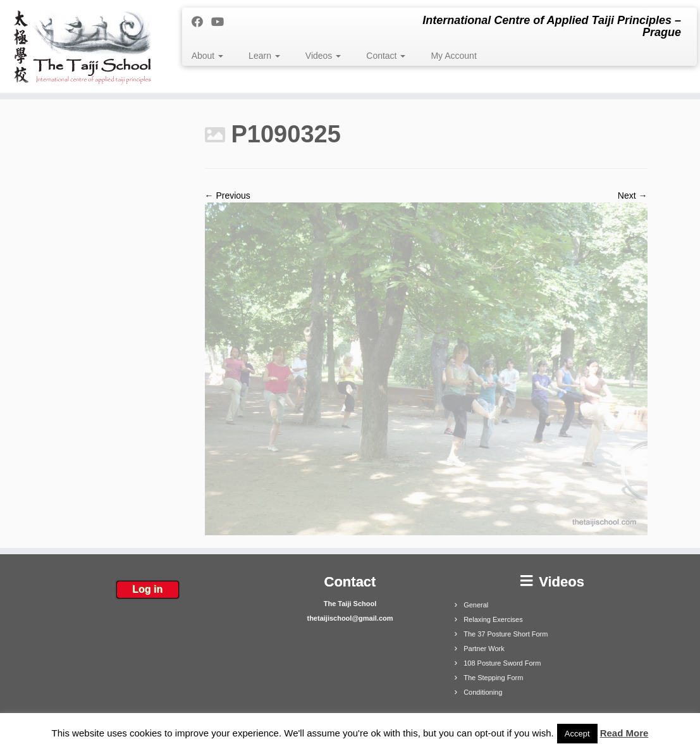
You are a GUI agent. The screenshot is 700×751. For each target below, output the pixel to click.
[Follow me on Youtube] (222, 22)
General (476, 605)
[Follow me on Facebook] (201, 22)
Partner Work (484, 649)
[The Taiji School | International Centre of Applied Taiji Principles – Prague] (82, 47)
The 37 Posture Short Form (506, 634)
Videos (323, 56)
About (207, 56)
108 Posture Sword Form (502, 663)
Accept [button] (577, 734)
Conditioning (483, 692)
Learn (264, 56)
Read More (624, 733)
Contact (386, 56)
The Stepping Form (493, 678)
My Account (453, 56)
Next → (633, 196)
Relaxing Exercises (493, 619)
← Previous (228, 196)
